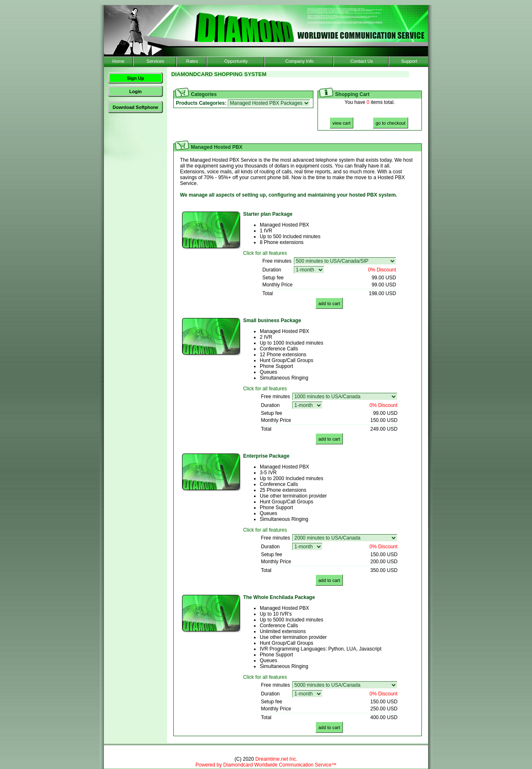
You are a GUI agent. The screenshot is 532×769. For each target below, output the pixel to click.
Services (155, 61)
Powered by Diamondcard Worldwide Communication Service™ (266, 765)
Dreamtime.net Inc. (276, 759)
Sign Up (135, 78)
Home (118, 61)
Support (409, 61)
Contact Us (362, 61)
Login (135, 91)
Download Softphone (135, 107)
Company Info (299, 61)
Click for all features (265, 253)
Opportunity (236, 61)
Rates (192, 61)
